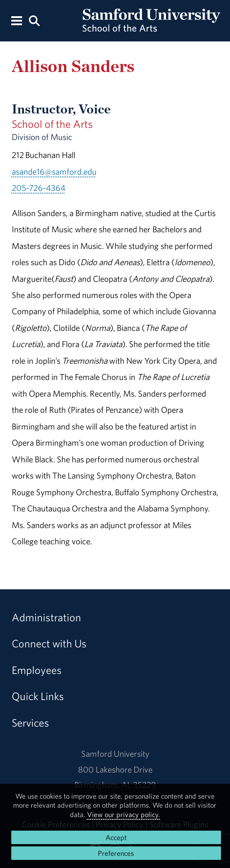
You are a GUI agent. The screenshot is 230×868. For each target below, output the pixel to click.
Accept (116, 837)
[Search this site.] (34, 20)
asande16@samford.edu (54, 172)
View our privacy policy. (124, 814)
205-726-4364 (39, 188)
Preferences (116, 853)
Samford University (115, 754)
